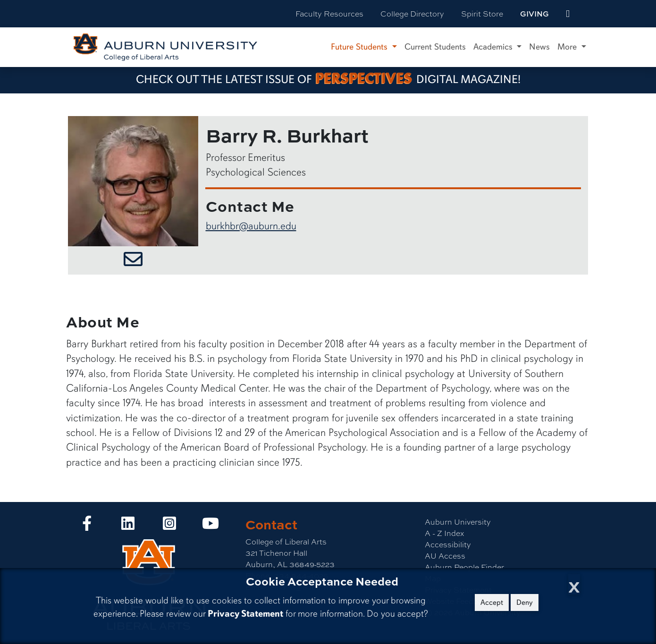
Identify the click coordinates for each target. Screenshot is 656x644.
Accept (492, 602)
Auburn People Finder (464, 567)
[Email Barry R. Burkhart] (133, 260)
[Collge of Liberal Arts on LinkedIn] (128, 526)
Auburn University (458, 522)
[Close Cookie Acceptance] (574, 584)
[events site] (568, 14)
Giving (534, 14)
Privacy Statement (245, 614)
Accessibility (448, 544)
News (539, 47)
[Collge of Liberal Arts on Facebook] (87, 526)
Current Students (435, 47)
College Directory (412, 13)
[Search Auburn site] (588, 14)
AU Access (445, 556)
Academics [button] (494, 47)
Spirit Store (482, 13)
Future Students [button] (360, 47)
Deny (525, 602)
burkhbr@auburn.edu (251, 226)
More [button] (568, 47)
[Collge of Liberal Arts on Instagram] (169, 526)
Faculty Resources (329, 13)
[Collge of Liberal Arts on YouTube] (210, 526)
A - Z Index (444, 533)
